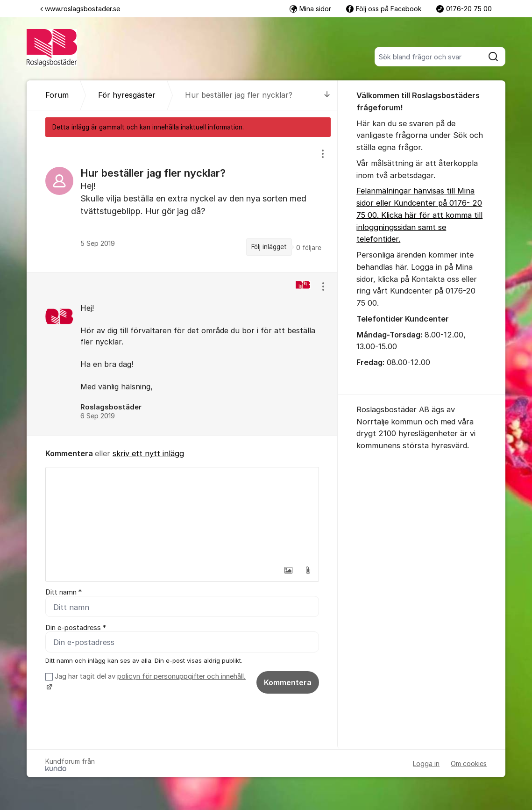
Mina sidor (310, 9)
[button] (288, 570)
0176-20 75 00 (464, 9)
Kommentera (288, 682)
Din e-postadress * (76, 628)
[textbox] (182, 514)
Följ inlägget (269, 247)
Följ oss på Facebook (384, 9)
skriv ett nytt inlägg (148, 453)
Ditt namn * (64, 592)
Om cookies (469, 763)
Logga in (426, 763)
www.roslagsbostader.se (80, 9)
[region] (182, 204)
